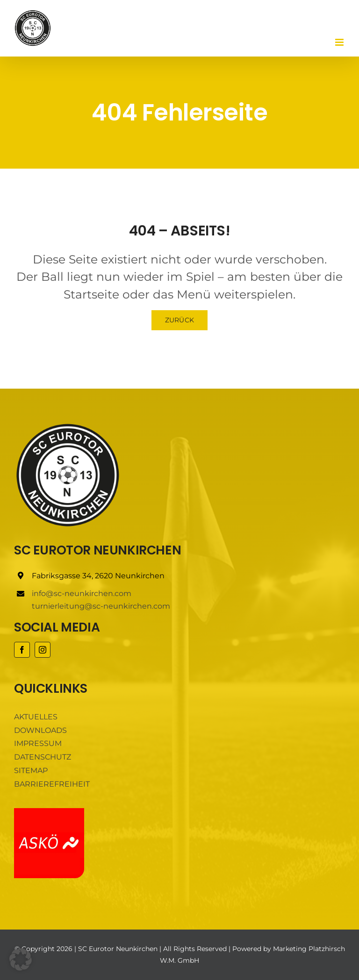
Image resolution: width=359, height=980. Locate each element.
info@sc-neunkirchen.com (82, 593)
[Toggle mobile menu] (340, 42)
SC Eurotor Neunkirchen (118, 949)
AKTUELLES (36, 717)
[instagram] (43, 650)
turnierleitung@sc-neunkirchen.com (101, 606)
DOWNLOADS (40, 730)
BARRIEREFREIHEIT (52, 784)
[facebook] (22, 650)
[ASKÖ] (49, 812)
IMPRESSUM (38, 743)
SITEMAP (31, 771)
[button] (21, 959)
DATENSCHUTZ (43, 757)
